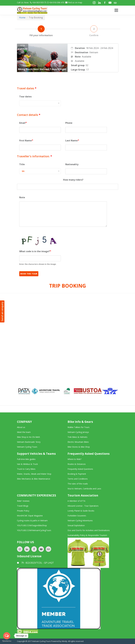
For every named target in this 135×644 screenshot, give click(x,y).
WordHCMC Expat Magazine (30, 516)
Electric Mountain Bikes (78, 442)
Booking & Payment (77, 474)
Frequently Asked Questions (80, 469)
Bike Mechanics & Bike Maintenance (34, 479)
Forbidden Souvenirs (77, 516)
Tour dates (25, 97)
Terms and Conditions (78, 479)
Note (22, 197)
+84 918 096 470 (56, 2)
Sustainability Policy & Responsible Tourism (87, 535)
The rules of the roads (78, 484)
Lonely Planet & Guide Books (81, 511)
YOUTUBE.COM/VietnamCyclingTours (34, 530)
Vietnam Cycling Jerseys (78, 432)
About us (21, 427)
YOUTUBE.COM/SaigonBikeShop (32, 525)
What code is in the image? (34, 251)
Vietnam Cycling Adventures (80, 521)
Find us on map (74, 2)
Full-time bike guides (26, 459)
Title (22, 164)
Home (22, 18)
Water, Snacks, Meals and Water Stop (34, 474)
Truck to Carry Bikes (26, 469)
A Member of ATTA (76, 501)
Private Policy (23, 511)
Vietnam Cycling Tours (27, 447)
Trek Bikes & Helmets (77, 437)
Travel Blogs (23, 506)
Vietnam (94, 52)
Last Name (72, 141)
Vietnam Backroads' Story (29, 442)
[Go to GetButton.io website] (7, 641)
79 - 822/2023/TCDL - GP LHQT (35, 563)
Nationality (72, 164)
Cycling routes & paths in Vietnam (32, 521)
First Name (25, 141)
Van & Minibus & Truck (27, 464)
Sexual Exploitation (76, 525)
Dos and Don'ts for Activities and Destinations (89, 530)
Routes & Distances (77, 464)
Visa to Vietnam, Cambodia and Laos (84, 489)
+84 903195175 (38, 2)
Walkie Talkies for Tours (79, 427)
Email (22, 123)
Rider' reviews (23, 501)
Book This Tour (29, 274)
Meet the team (24, 432)
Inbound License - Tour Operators (83, 506)
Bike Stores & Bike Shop (79, 447)
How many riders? (73, 180)
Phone (69, 123)
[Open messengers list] (7, 636)
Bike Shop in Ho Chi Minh (28, 437)
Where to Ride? (74, 459)
